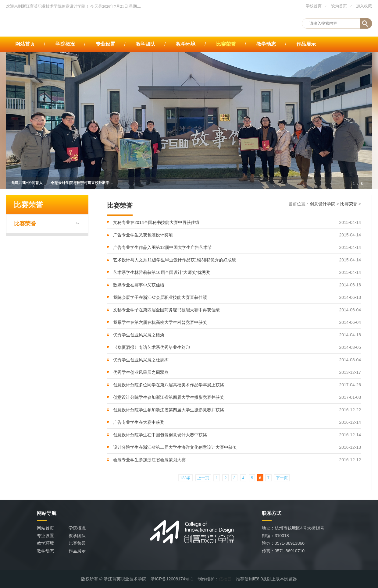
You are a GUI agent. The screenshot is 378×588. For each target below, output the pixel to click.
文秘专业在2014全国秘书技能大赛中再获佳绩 (156, 222)
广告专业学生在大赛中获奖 (139, 422)
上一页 (203, 478)
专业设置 (105, 44)
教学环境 (186, 44)
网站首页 (25, 44)
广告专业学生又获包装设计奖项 (143, 235)
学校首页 (314, 6)
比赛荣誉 (226, 44)
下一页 (282, 478)
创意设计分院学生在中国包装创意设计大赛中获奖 (160, 435)
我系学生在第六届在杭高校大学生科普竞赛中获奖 (160, 322)
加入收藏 (364, 6)
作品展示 (306, 44)
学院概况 (65, 44)
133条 (185, 478)
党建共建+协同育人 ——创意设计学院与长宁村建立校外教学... (62, 183)
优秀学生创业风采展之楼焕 (139, 335)
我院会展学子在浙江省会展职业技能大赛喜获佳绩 (160, 297)
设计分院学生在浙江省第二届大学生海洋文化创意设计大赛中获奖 (175, 447)
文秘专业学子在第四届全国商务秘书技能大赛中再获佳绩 (166, 310)
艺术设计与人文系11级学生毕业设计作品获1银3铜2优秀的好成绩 (175, 260)
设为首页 (339, 6)
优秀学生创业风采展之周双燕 (141, 372)
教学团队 (145, 44)
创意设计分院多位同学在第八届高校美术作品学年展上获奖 (169, 385)
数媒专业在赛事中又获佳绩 (139, 285)
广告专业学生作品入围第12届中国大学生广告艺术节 (162, 247)
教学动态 (266, 44)
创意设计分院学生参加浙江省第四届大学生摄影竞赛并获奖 (169, 397)
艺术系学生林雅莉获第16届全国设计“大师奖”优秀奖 (162, 272)
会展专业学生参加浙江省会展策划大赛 (149, 460)
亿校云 (225, 579)
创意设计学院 (323, 204)
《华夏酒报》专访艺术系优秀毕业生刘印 (152, 347)
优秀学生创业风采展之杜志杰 (141, 360)
